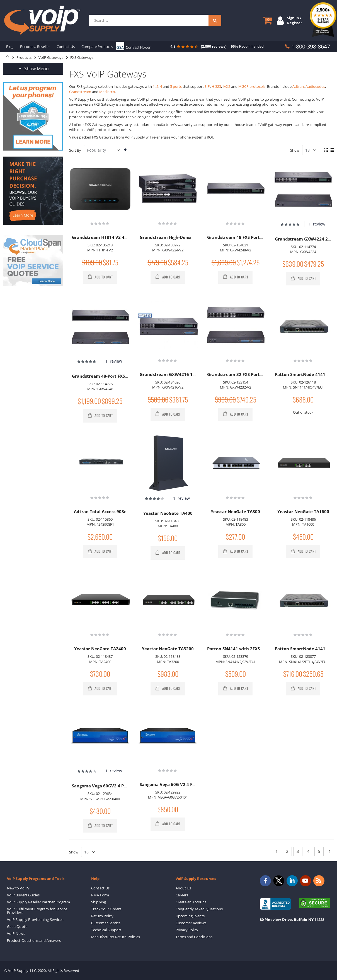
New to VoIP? (18, 888)
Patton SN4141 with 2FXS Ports (239, 649)
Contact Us (100, 888)
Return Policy (102, 916)
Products (24, 58)
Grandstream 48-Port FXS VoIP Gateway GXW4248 (124, 376)
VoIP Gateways (51, 58)
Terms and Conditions (194, 937)
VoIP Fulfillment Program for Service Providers (37, 911)
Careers (182, 895)
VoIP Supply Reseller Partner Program (38, 902)
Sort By (75, 150)
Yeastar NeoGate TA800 (235, 511)
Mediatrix (107, 92)
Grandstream (80, 92)
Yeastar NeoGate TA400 (168, 513)
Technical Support (106, 930)
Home (8, 57)
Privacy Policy (187, 930)
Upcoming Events (190, 916)
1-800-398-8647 (311, 46)
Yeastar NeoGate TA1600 (303, 511)
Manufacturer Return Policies (116, 937)
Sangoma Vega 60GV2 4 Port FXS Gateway (115, 786)
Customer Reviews (191, 923)
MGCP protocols (252, 86)
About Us (183, 888)
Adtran (298, 86)
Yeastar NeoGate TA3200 (168, 649)
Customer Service (106, 923)
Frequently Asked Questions (199, 909)
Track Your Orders (106, 909)
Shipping (99, 902)
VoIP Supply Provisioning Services (35, 920)
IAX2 (226, 86)
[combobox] (155, 20)
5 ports (176, 86)
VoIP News (16, 933)
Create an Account (191, 902)
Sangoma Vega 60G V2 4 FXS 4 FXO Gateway (185, 784)
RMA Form (100, 895)
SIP (207, 86)
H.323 (216, 86)
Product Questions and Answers (34, 940)
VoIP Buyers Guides (23, 895)
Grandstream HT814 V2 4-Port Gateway (113, 237)
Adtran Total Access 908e (100, 511)
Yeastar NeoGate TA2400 (100, 649)
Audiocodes (315, 86)
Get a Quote (17, 926)
